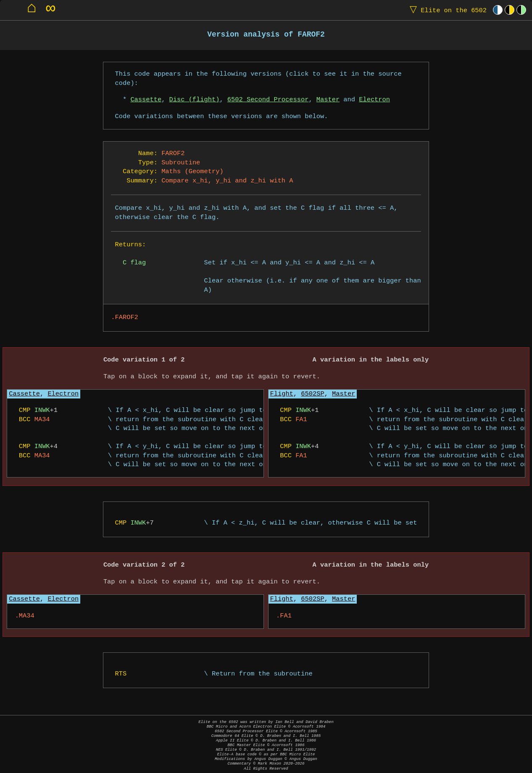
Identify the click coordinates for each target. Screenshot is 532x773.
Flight (282, 394)
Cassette (146, 100)
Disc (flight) (195, 100)
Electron (374, 100)
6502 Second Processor (268, 100)
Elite (446, 10)
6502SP (312, 394)
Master (328, 100)
